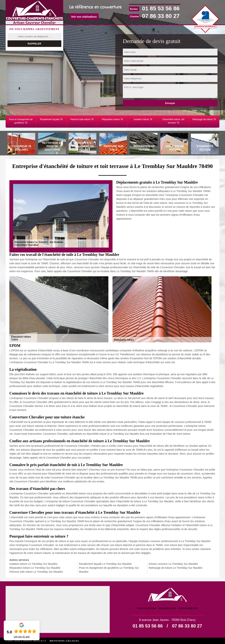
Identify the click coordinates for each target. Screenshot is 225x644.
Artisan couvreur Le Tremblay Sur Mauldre (173, 564)
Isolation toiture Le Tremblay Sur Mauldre (33, 564)
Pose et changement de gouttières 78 (21, 121)
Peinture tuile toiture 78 (82, 119)
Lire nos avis (22, 637)
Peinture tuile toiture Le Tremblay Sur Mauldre (36, 572)
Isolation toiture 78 (143, 119)
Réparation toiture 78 (112, 119)
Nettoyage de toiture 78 (204, 119)
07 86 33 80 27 (161, 16)
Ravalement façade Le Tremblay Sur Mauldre (105, 564)
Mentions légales (64, 641)
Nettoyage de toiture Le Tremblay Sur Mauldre (176, 568)
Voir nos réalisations (84, 17)
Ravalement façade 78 (51, 119)
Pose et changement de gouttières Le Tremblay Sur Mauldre (109, 570)
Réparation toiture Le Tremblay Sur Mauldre (35, 568)
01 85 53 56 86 (161, 8)
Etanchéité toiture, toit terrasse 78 (173, 121)
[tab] (21, 144)
